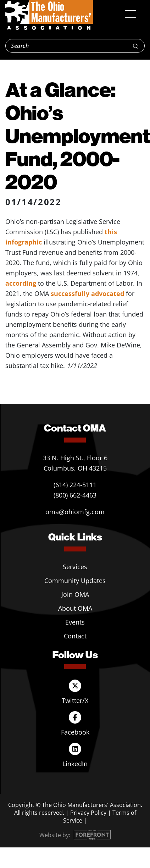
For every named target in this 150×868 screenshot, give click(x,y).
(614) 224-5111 (75, 485)
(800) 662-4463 (75, 495)
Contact (75, 636)
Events (75, 622)
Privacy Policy (88, 813)
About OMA (75, 608)
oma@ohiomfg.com (75, 512)
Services (75, 567)
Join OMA (75, 594)
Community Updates (75, 581)
